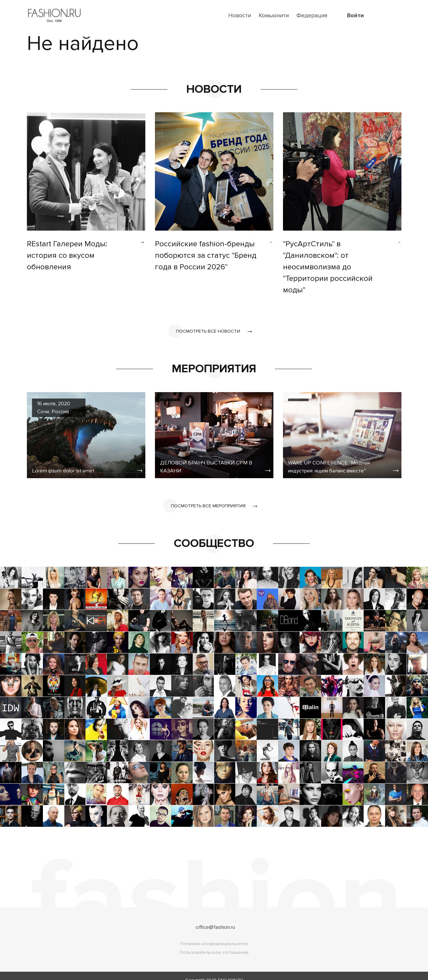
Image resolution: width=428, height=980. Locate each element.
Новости (240, 15)
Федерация (312, 15)
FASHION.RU (231, 972)
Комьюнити (274, 15)
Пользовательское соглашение (214, 944)
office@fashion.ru (215, 918)
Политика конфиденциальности (214, 935)
